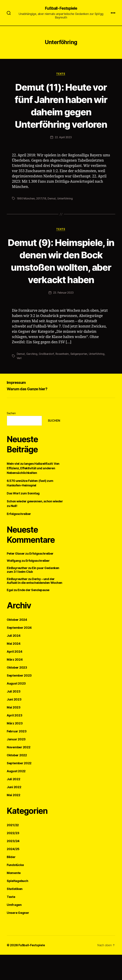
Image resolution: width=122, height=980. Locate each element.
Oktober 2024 (17, 645)
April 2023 (14, 741)
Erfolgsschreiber (19, 539)
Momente (14, 898)
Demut (52, 211)
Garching (32, 379)
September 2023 (19, 701)
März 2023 (15, 749)
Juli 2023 (14, 717)
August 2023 (16, 709)
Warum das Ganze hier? (29, 414)
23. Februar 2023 (63, 318)
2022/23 (13, 858)
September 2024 (19, 653)
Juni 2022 (14, 812)
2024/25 (13, 874)
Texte (61, 74)
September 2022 (19, 788)
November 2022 (19, 772)
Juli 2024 (14, 661)
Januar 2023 (16, 765)
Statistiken (15, 914)
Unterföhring (66, 211)
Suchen (11, 438)
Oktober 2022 (17, 780)
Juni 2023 (14, 725)
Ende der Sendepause (33, 615)
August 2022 (16, 796)
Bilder (11, 882)
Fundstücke (15, 890)
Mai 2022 (14, 820)
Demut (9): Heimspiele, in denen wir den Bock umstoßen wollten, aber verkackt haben (61, 280)
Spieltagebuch (18, 906)
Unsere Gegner (18, 938)
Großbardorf (47, 379)
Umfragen (14, 930)
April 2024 (14, 677)
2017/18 (42, 211)
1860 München (26, 211)
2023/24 (13, 866)
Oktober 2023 (17, 693)
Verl (19, 383)
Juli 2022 (14, 804)
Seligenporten (80, 379)
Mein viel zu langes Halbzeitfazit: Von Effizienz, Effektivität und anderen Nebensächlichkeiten (33, 493)
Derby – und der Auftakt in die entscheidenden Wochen (35, 606)
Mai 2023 (14, 733)
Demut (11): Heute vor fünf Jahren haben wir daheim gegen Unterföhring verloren (61, 112)
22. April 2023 (63, 150)
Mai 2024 (14, 669)
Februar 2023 (17, 757)
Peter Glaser (16, 579)
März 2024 (15, 685)
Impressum (17, 407)
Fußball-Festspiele (61, 8)
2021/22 (13, 850)
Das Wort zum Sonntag (23, 518)
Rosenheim (63, 379)
